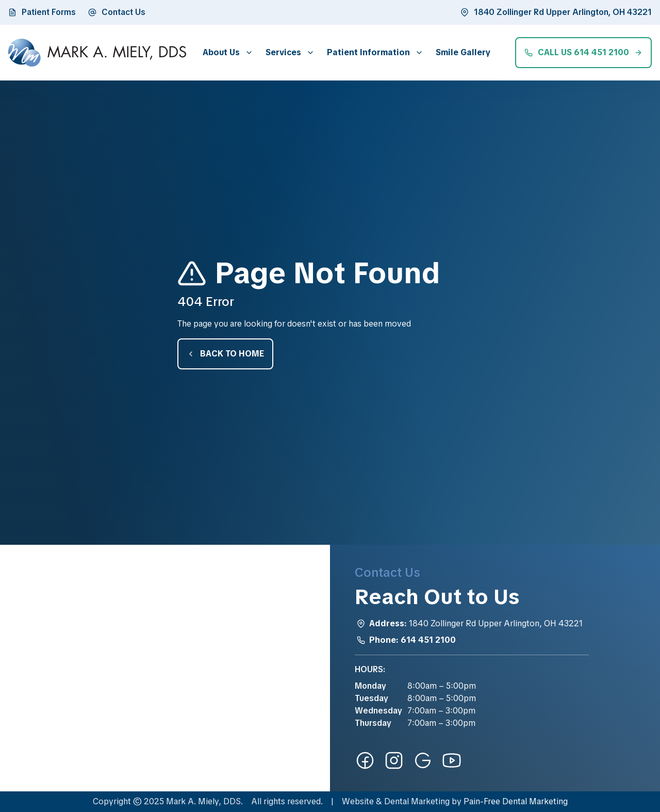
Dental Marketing (417, 801)
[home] (97, 53)
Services (283, 52)
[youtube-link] (452, 760)
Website (358, 801)
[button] (226, 52)
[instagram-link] (394, 760)
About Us (221, 52)
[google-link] (423, 760)
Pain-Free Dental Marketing (516, 801)
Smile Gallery (463, 52)
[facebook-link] (365, 760)
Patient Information (368, 52)
